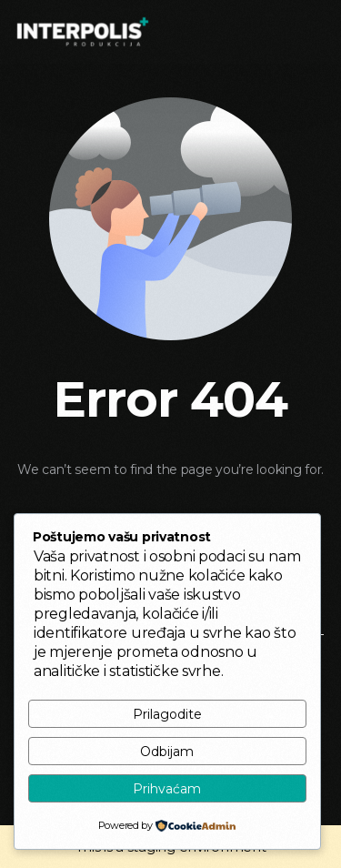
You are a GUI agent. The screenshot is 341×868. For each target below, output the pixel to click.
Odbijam (167, 752)
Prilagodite (167, 714)
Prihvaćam (167, 789)
